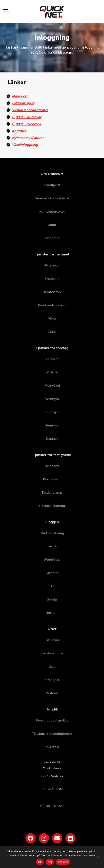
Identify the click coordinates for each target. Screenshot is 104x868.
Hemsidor (52, 425)
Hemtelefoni (52, 292)
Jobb (52, 225)
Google (52, 599)
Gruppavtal (52, 466)
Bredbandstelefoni (52, 305)
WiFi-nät (52, 372)
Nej (50, 862)
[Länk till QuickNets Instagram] (44, 838)
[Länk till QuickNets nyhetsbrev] (57, 838)
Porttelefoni (52, 479)
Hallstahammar (52, 653)
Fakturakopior (23, 103)
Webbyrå (52, 399)
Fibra (52, 318)
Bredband (52, 279)
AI (52, 586)
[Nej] (99, 857)
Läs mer (63, 862)
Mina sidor (20, 96)
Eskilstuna (52, 640)
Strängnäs (52, 680)
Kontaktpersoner (52, 211)
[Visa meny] (6, 11)
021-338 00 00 (52, 789)
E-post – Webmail (26, 124)
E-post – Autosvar (27, 117)
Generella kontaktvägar (52, 198)
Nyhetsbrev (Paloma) (29, 138)
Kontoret (19, 131)
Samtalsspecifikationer (30, 110)
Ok (40, 862)
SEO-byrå (52, 412)
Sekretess (52, 747)
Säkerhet (52, 573)
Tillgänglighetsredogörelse (52, 734)
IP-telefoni (52, 265)
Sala (52, 667)
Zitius (52, 332)
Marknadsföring (52, 533)
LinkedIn (52, 613)
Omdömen (52, 238)
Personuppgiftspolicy (52, 720)
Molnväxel (52, 386)
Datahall (52, 439)
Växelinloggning (25, 145)
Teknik (52, 546)
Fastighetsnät (52, 492)
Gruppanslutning (52, 506)
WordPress (52, 560)
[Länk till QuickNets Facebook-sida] (31, 838)
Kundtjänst (52, 185)
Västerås (52, 693)
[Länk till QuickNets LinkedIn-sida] (70, 838)
